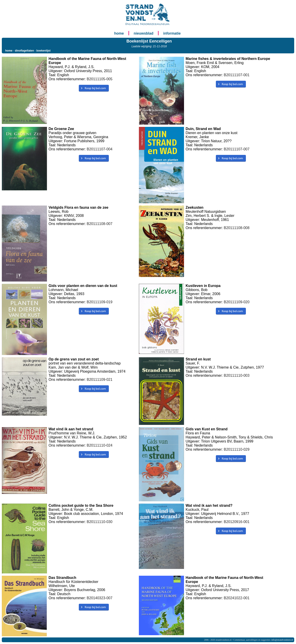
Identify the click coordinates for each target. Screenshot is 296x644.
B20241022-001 (237, 598)
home (119, 33)
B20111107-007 (237, 149)
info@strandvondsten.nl (282, 640)
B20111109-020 (237, 302)
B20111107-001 (237, 75)
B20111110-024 (100, 445)
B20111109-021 (100, 380)
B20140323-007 (100, 598)
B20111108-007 (100, 224)
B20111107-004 (100, 149)
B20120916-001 (237, 522)
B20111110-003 (237, 375)
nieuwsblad (143, 33)
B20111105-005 (100, 79)
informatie (172, 33)
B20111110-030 (100, 522)
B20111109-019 (100, 302)
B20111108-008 (237, 228)
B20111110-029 (237, 449)
